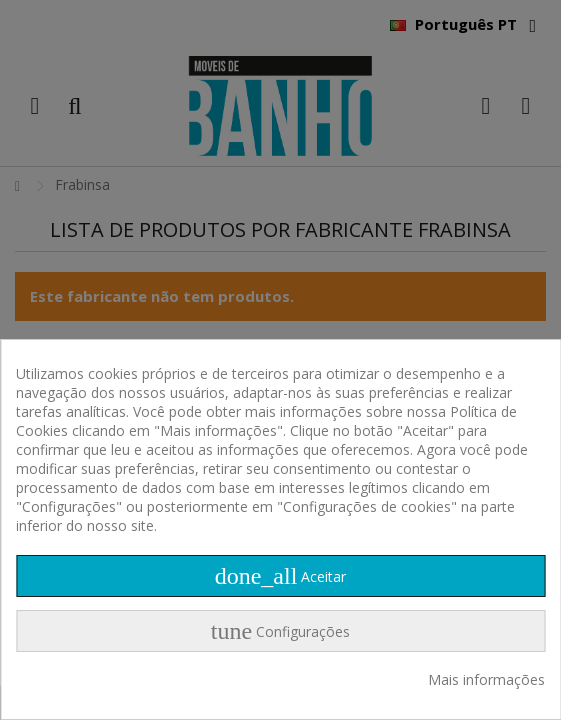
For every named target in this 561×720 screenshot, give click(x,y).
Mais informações (486, 679)
